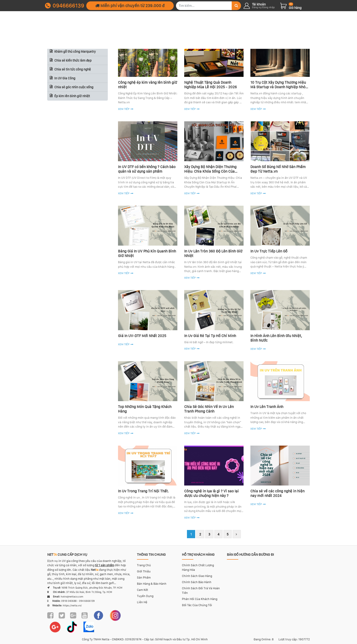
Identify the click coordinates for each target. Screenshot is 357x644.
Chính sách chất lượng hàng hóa (198, 567)
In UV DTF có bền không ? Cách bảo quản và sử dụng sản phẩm (147, 169)
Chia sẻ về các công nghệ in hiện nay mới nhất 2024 (277, 493)
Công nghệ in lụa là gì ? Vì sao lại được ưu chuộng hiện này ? (211, 493)
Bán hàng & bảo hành (152, 584)
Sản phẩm (144, 578)
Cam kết (143, 590)
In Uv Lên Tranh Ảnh (267, 407)
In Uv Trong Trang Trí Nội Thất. (143, 491)
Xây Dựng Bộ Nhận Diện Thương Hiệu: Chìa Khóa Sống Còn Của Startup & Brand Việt (210, 171)
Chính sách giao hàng (197, 576)
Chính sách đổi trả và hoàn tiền (201, 591)
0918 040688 (69, 601)
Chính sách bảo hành (197, 582)
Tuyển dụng (145, 596)
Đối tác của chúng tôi (197, 605)
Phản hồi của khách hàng (200, 599)
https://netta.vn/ (72, 606)
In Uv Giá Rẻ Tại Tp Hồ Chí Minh (210, 336)
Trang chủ (144, 565)
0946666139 (64, 6)
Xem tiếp (124, 193)
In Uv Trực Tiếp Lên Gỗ (269, 251)
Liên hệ (142, 602)
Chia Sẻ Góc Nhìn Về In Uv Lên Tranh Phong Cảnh (209, 409)
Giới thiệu (144, 571)
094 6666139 (87, 601)
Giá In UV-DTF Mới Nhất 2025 (142, 336)
